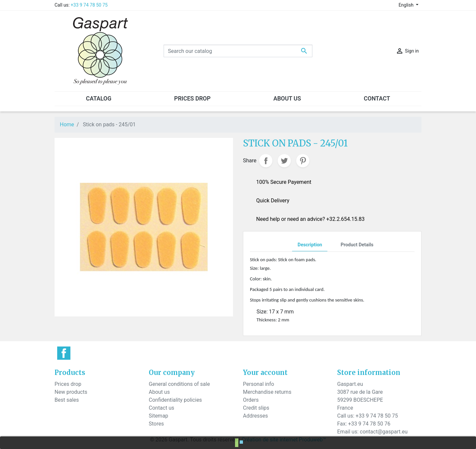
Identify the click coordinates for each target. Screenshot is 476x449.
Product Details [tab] (357, 245)
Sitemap (159, 416)
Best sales (67, 400)
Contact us (161, 408)
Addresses (256, 416)
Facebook (64, 353)
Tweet (284, 161)
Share (266, 161)
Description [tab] (310, 245)
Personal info (258, 384)
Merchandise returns (267, 392)
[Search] (238, 51)
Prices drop (68, 384)
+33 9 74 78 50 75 (89, 5)
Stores (156, 424)
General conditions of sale (179, 384)
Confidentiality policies (175, 400)
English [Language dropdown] (407, 5)
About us (159, 392)
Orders (251, 400)
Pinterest (303, 161)
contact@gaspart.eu (384, 432)
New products (71, 392)
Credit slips (256, 408)
